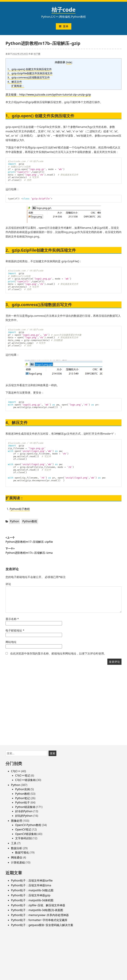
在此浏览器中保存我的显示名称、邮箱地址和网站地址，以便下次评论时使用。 (58, 653)
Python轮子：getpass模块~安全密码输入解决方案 (42, 925)
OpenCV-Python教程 (28, 825)
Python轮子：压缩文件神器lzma (31, 885)
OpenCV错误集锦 (26, 834)
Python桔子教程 (20, 509)
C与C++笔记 (23, 775)
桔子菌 (37, 54)
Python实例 (22, 789)
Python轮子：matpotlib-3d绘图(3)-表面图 (37, 910)
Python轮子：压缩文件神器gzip (31, 895)
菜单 (64, 26)
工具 (14, 843)
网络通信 (17, 857)
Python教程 (30, 521)
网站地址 (11, 642)
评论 (8, 584)
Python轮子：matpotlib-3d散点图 (32, 890)
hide (69, 62)
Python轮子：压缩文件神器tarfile (32, 880)
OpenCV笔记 (23, 829)
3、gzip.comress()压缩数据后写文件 (29, 77)
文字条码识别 (23, 838)
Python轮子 (22, 802)
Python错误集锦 (25, 807)
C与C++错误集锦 (25, 780)
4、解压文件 (15, 82)
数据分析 (17, 848)
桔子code (64, 10)
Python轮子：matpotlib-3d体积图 (32, 900)
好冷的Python (24, 811)
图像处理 (17, 821)
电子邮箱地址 (15, 630)
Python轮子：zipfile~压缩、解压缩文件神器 (38, 905)
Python (15, 521)
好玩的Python (24, 816)
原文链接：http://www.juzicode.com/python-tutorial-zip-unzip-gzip (48, 95)
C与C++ (16, 771)
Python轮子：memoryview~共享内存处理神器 (40, 915)
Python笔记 (22, 798)
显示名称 (12, 619)
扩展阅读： (18, 86)
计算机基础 (18, 862)
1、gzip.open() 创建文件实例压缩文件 (30, 69)
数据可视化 (22, 852)
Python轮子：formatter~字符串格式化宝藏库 (39, 920)
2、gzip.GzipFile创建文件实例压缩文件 (30, 73)
